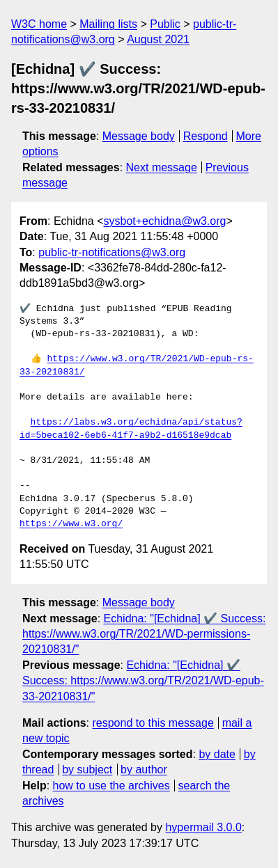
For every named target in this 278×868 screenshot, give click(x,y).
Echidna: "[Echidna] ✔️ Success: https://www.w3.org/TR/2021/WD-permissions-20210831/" (144, 634)
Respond (206, 136)
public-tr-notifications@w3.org (112, 252)
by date (217, 754)
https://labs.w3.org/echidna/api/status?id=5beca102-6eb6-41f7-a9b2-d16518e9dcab (131, 429)
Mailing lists (108, 24)
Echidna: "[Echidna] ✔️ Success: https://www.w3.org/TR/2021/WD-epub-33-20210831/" (143, 681)
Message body (139, 136)
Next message (162, 167)
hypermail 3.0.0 (203, 827)
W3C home (39, 24)
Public (165, 24)
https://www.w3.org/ (71, 524)
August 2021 (158, 39)
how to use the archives (111, 786)
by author (144, 770)
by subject (87, 770)
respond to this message (153, 723)
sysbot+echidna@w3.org (165, 221)
